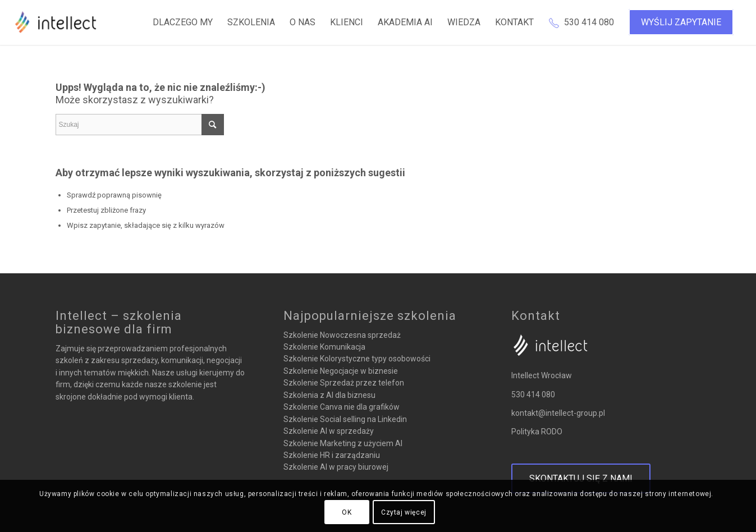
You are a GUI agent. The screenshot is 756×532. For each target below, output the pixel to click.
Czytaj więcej (404, 512)
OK (347, 512)
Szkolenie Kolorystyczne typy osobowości (357, 359)
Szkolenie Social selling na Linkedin (345, 419)
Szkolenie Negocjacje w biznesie (341, 371)
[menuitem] (183, 22)
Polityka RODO (537, 432)
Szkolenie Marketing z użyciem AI (343, 443)
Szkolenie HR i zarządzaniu (332, 455)
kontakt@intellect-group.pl (558, 413)
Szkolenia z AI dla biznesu (329, 395)
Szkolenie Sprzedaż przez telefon (344, 383)
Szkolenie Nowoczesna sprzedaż (342, 335)
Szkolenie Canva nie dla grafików (342, 407)
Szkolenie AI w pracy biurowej (336, 467)
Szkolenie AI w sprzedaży (329, 431)
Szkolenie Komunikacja (324, 347)
